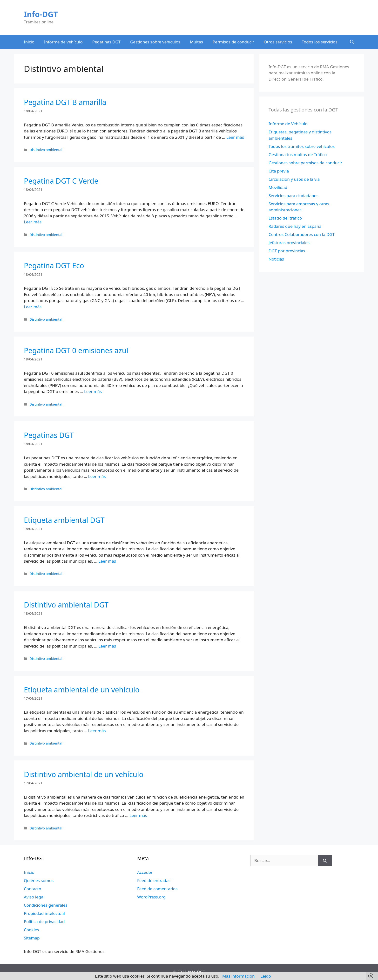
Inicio (29, 42)
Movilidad (278, 187)
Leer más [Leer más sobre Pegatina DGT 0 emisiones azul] (93, 391)
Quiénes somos (39, 880)
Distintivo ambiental (46, 150)
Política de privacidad (44, 921)
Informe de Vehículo (288, 124)
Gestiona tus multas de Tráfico (298, 155)
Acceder (145, 872)
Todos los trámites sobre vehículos (302, 146)
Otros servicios (278, 42)
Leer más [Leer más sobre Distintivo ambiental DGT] (107, 646)
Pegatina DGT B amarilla (65, 102)
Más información (238, 976)
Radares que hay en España (295, 226)
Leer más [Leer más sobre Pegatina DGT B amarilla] (235, 137)
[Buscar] (325, 861)
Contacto (33, 889)
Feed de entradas (154, 880)
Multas (196, 42)
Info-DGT (41, 14)
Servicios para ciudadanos (294, 196)
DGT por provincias (287, 251)
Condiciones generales (46, 905)
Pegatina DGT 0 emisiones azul (76, 350)
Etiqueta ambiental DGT (64, 520)
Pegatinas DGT (106, 42)
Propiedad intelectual (44, 913)
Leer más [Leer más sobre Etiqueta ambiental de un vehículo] (97, 731)
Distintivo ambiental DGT (66, 605)
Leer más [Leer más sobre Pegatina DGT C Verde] (33, 222)
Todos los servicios (320, 42)
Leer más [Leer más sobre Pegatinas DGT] (97, 476)
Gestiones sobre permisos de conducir (305, 163)
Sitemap (32, 938)
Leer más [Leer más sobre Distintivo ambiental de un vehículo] (138, 815)
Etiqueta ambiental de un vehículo (82, 690)
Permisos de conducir (233, 42)
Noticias (276, 259)
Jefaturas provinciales (289, 243)
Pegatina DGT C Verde (61, 181)
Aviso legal (34, 897)
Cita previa (279, 171)
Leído (266, 976)
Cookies (31, 930)
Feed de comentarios (157, 889)
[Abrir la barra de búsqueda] (352, 42)
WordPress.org (151, 897)
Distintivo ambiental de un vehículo (84, 774)
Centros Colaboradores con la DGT (302, 234)
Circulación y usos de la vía (294, 179)
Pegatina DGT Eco (54, 266)
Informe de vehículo (63, 42)
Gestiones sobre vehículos (155, 42)
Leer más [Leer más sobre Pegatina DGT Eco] (33, 307)
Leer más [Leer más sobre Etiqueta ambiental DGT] (107, 561)
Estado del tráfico (285, 218)
